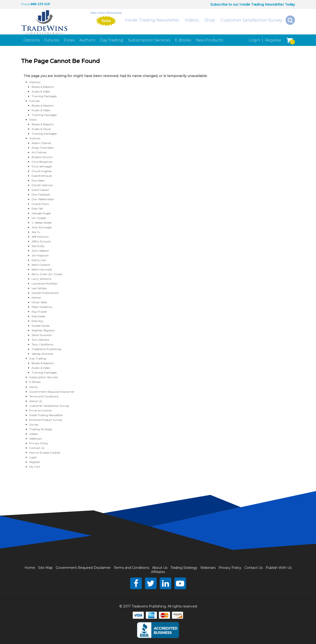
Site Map (45, 568)
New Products (209, 40)
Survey (34, 424)
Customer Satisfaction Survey (252, 20)
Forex (69, 40)
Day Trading (112, 40)
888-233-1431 (40, 4)
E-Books (183, 40)
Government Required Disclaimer (52, 392)
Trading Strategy (41, 429)
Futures (52, 40)
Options (31, 40)
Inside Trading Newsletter (152, 20)
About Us (36, 401)
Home (33, 387)
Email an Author (41, 410)
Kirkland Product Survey (46, 420)
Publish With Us (279, 568)
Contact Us (37, 448)
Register (273, 40)
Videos (192, 20)
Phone (26, 4)
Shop (210, 20)
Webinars (36, 439)
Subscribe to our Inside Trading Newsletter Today (253, 4)
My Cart (35, 467)
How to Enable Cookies (45, 453)
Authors (87, 40)
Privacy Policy (39, 443)
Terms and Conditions (44, 396)
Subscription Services (149, 40)
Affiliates (158, 572)
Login (254, 40)
